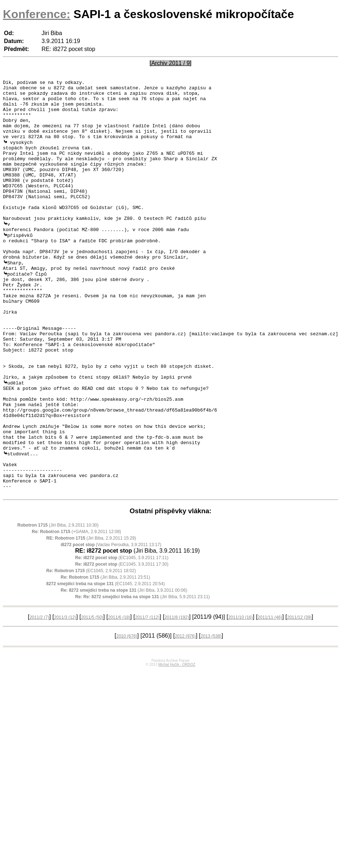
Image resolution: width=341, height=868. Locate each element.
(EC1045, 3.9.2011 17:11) (122, 638)
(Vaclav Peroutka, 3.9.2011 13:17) (111, 625)
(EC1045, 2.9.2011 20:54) (105, 664)
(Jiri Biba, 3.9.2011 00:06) (124, 670)
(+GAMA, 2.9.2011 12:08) (76, 612)
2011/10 (241, 697)
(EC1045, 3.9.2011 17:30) (122, 644)
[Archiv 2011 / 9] (170, 63)
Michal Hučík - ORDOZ (177, 744)
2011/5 (92, 697)
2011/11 (270, 697)
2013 (211, 716)
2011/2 (39, 697)
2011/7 (147, 697)
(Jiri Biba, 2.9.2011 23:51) (105, 657)
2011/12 (299, 697)
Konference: (37, 14)
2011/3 (65, 697)
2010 (127, 716)
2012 (185, 716)
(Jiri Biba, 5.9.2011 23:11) (143, 677)
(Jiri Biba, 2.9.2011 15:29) (91, 618)
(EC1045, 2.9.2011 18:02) (91, 651)
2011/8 (177, 697)
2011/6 (119, 697)
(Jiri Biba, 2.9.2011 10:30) (58, 605)
